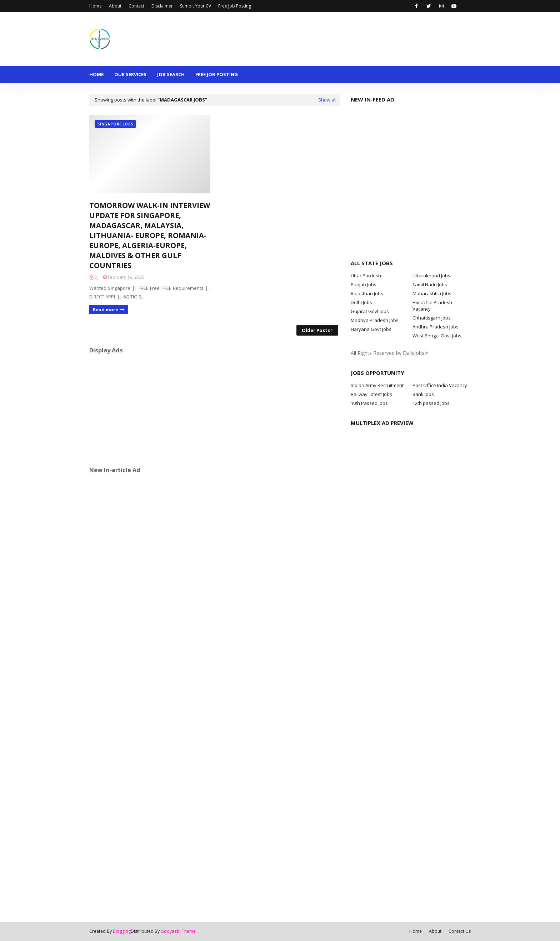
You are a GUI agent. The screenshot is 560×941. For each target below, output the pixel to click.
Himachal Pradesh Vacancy (432, 306)
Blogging (122, 931)
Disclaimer (162, 6)
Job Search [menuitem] (171, 74)
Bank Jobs (423, 394)
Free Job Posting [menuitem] (217, 74)
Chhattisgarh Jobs (432, 318)
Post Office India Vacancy (440, 385)
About (115, 6)
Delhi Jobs (361, 302)
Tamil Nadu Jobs (430, 284)
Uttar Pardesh (366, 276)
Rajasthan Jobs (367, 293)
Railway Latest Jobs (371, 394)
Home (96, 6)
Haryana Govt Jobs (371, 329)
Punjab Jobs (364, 284)
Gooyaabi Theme (178, 931)
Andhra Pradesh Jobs (436, 327)
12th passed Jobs (431, 403)
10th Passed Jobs (369, 403)
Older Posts (316, 330)
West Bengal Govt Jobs (437, 336)
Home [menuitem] (96, 74)
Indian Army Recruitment (377, 385)
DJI (97, 277)
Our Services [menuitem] (130, 74)
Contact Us (460, 931)
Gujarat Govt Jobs (370, 311)
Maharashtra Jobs (432, 293)
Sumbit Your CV (196, 6)
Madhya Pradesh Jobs (375, 320)
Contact (136, 6)
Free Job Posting (235, 6)
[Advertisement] (215, 410)
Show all (327, 100)
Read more (106, 309)
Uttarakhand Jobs (431, 276)
